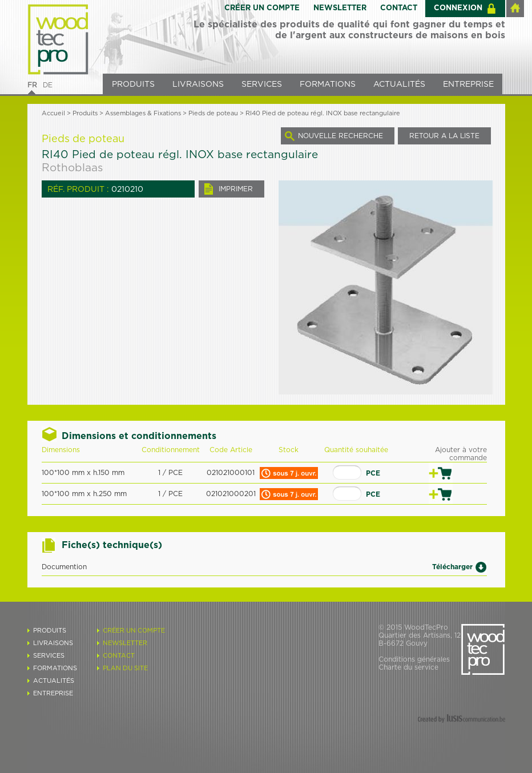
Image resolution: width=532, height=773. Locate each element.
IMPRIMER (236, 189)
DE (48, 85)
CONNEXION (458, 8)
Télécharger (452, 566)
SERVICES (262, 84)
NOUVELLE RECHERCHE (340, 136)
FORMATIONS (328, 84)
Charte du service (408, 667)
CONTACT (399, 8)
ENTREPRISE (468, 84)
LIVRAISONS (198, 84)
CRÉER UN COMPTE (262, 8)
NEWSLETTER (340, 8)
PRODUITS (133, 84)
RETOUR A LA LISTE (444, 136)
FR (32, 85)
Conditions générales (414, 659)
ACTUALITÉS (399, 84)
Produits (85, 113)
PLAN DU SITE (125, 668)
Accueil (53, 113)
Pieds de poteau (213, 113)
